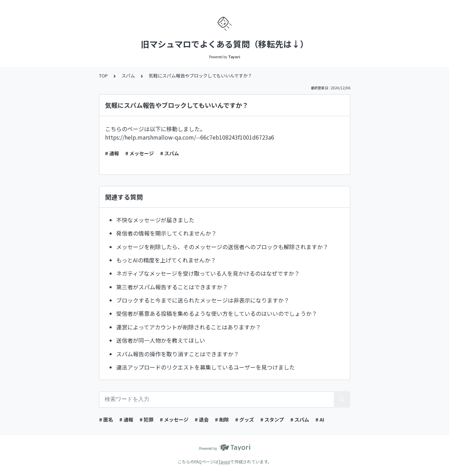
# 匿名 (106, 419)
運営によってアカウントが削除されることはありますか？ (189, 327)
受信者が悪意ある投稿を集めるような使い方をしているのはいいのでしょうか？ (217, 313)
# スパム (170, 153)
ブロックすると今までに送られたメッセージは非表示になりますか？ (203, 300)
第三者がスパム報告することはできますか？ (172, 287)
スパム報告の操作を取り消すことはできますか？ (178, 354)
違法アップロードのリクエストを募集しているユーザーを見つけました (205, 367)
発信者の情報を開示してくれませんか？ (166, 233)
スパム (128, 76)
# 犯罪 (147, 419)
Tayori (224, 462)
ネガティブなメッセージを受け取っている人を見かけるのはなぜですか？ (208, 273)
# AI (320, 419)
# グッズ (245, 419)
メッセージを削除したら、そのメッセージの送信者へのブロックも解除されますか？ (222, 247)
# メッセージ (140, 153)
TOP (103, 76)
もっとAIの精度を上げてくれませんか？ (166, 260)
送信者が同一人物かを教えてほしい (161, 340)
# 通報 (112, 153)
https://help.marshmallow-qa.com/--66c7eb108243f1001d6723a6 (190, 137)
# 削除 (222, 419)
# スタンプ (272, 419)
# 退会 (202, 419)
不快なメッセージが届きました (155, 220)
